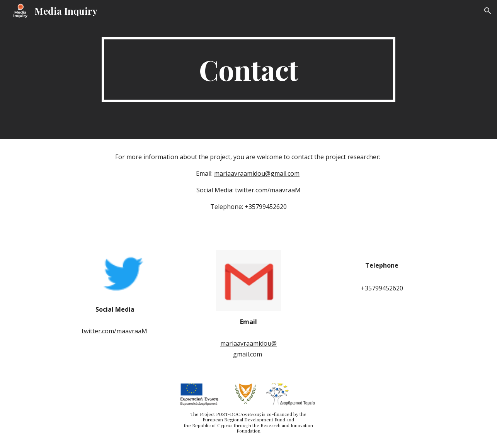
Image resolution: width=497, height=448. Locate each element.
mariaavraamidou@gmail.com (257, 173)
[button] (488, 11)
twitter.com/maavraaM (268, 190)
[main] (248, 70)
